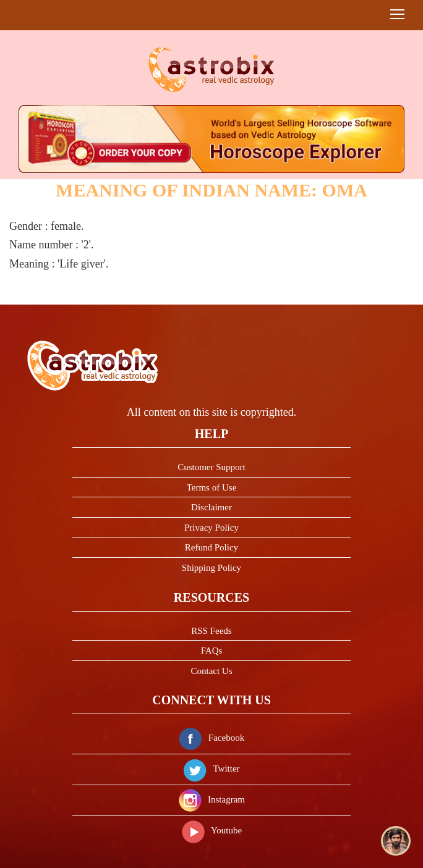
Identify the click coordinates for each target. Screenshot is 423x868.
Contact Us (211, 671)
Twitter (211, 769)
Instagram (211, 799)
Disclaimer (211, 507)
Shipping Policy (211, 568)
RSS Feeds (211, 631)
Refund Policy (211, 547)
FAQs (212, 651)
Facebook (211, 738)
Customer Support (211, 467)
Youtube (211, 830)
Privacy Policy (211, 528)
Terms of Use (212, 487)
